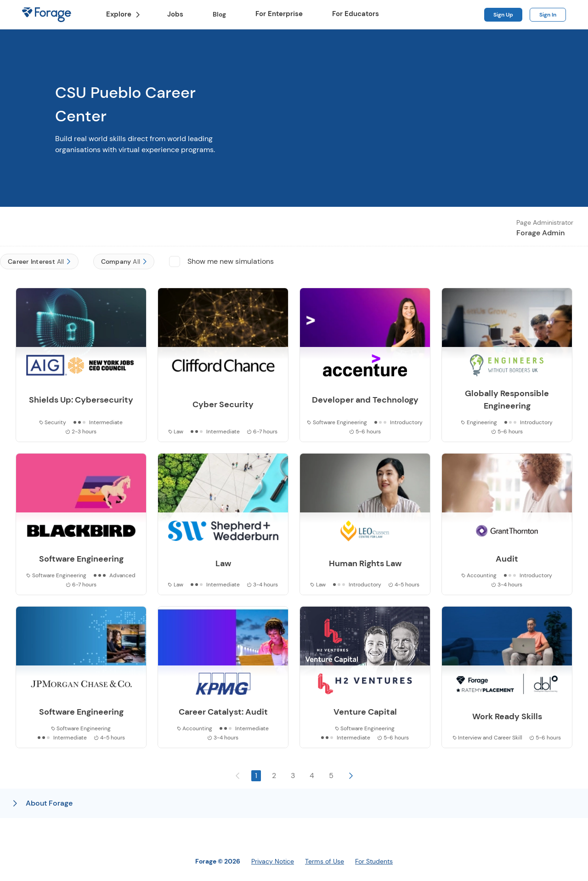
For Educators (356, 14)
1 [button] (256, 776)
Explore (123, 14)
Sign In (548, 15)
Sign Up (503, 15)
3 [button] (293, 776)
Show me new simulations (231, 261)
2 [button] (274, 776)
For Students (374, 861)
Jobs (175, 14)
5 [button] (331, 776)
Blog (223, 14)
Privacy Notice (273, 861)
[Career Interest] (39, 261)
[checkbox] (175, 261)
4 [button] (312, 776)
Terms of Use (325, 861)
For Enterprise (279, 14)
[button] (351, 776)
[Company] (124, 261)
